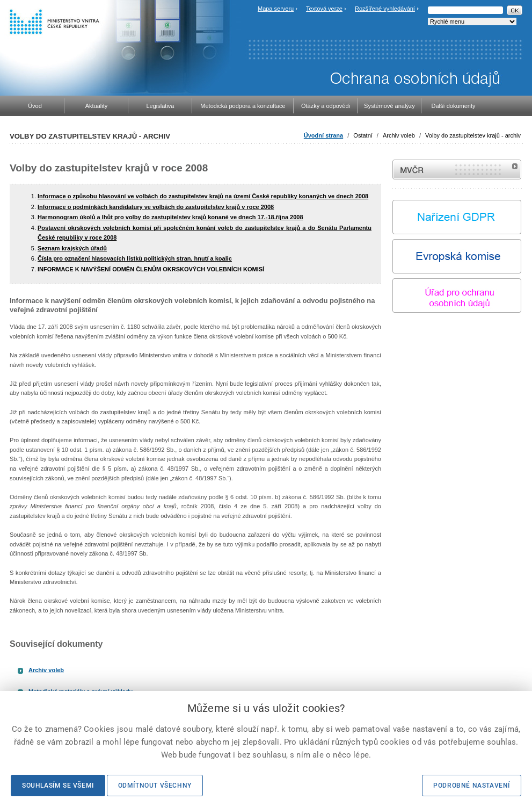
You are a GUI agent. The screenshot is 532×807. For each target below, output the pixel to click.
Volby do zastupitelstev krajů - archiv (473, 135)
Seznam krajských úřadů (72, 248)
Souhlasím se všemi (58, 786)
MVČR (457, 170)
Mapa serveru (276, 9)
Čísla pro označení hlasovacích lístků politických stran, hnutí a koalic (135, 258)
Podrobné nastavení (472, 786)
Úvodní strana (323, 135)
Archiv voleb (399, 135)
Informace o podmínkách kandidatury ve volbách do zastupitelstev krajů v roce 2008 (156, 207)
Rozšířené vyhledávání (385, 9)
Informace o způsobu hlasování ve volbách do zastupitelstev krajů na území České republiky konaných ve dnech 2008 (203, 196)
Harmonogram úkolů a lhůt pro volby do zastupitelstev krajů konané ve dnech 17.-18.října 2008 (170, 217)
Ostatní (363, 135)
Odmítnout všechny (155, 786)
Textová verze (324, 9)
